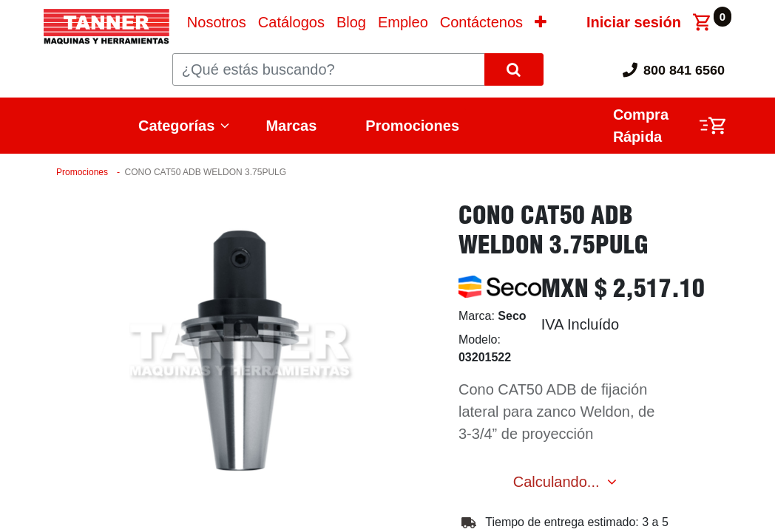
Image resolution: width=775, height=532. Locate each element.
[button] (541, 22)
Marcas (291, 126)
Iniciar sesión (634, 22)
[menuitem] (217, 22)
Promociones (412, 126)
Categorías (176, 126)
